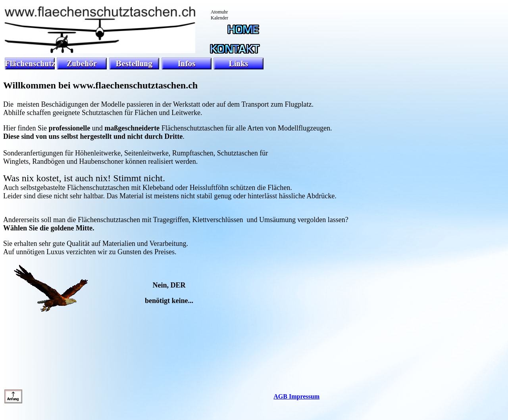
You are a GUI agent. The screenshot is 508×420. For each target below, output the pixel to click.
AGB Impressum (296, 396)
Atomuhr (219, 12)
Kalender (219, 18)
